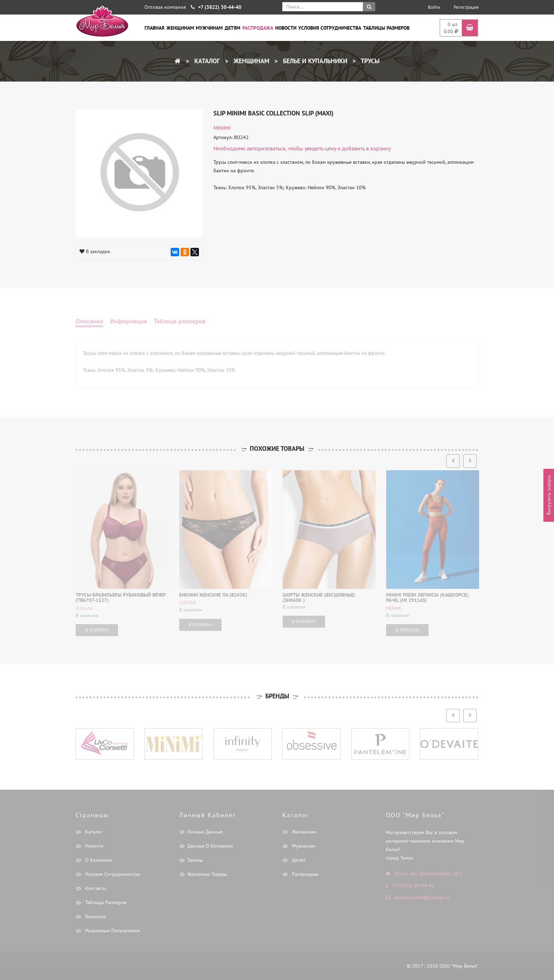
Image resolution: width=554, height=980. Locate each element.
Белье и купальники (314, 61)
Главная (154, 28)
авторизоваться (266, 148)
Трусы (369, 61)
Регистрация (466, 7)
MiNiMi (222, 128)
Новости (286, 28)
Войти (434, 7)
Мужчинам (209, 28)
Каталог (206, 61)
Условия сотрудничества (330, 28)
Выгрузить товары (549, 495)
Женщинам (180, 28)
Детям (232, 28)
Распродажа (258, 28)
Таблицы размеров (386, 28)
